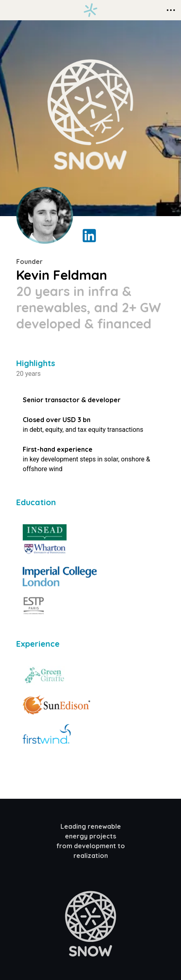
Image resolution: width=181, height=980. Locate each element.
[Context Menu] (171, 10)
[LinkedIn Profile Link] (89, 236)
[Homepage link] (90, 10)
